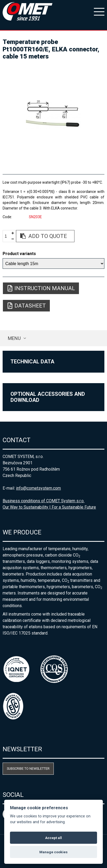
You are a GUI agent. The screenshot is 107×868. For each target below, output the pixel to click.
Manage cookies (53, 852)
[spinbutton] (8, 236)
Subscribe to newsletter (28, 769)
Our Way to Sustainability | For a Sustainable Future (49, 507)
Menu (14, 338)
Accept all (53, 838)
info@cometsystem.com (38, 488)
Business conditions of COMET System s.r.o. (44, 501)
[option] (53, 115)
